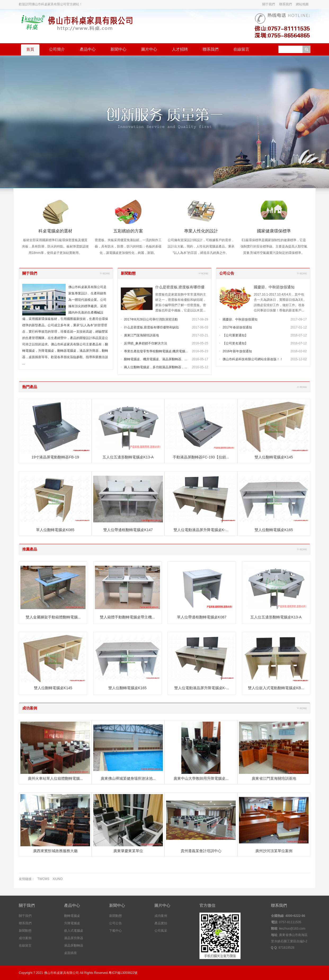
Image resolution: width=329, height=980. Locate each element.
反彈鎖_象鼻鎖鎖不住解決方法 (146, 343)
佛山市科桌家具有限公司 (61, 973)
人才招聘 (180, 49)
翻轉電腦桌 (72, 916)
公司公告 (227, 273)
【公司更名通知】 (235, 343)
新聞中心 (118, 49)
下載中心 (115, 931)
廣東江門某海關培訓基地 (141, 335)
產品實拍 (161, 923)
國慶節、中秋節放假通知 (274, 287)
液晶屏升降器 (74, 938)
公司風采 (161, 931)
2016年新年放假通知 (237, 351)
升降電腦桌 (72, 923)
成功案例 (30, 708)
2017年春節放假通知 (237, 327)
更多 (105, 273)
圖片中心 (149, 49)
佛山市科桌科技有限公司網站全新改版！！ (253, 359)
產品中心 (88, 49)
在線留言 (241, 49)
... (24, 363)
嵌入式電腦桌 (74, 931)
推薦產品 (30, 549)
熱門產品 (30, 387)
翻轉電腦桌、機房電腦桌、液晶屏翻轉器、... (155, 359)
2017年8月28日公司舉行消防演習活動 (151, 319)
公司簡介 (57, 49)
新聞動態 (128, 273)
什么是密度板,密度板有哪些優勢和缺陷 (151, 327)
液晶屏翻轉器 (74, 946)
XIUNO (57, 879)
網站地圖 (302, 4)
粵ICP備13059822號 (123, 973)
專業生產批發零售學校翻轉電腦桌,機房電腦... (156, 351)
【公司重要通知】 (235, 335)
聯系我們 (286, 4)
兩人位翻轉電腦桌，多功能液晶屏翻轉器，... (155, 367)
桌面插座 (70, 953)
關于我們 (269, 4)
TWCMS (43, 879)
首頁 (30, 49)
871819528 (286, 948)
